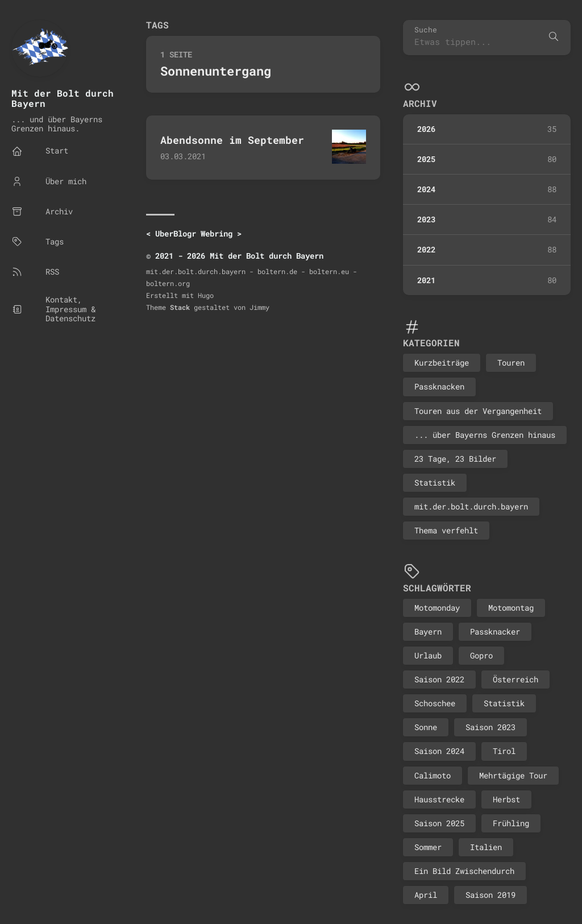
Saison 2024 (439, 751)
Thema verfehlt (446, 530)
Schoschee (435, 703)
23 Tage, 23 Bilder (455, 459)
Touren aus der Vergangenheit (478, 411)
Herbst (506, 799)
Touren (511, 362)
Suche (426, 30)
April (426, 895)
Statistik (435, 482)
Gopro (481, 655)
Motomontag (511, 608)
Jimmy (259, 307)
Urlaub (428, 655)
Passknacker (495, 631)
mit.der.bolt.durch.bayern (471, 506)
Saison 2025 (439, 823)
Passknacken (439, 386)
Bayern (428, 631)
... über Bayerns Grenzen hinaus (485, 435)
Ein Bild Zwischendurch (464, 871)
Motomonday (437, 608)
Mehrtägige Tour (513, 775)
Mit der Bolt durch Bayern (63, 98)
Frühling (511, 823)
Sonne (426, 727)
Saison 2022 (439, 679)
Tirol (504, 751)
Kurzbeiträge (442, 362)
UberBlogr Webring (194, 233)
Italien (486, 847)
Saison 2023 (490, 727)
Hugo (206, 295)
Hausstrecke (439, 799)
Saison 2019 (490, 895)
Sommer (428, 847)
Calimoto (433, 775)
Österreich (516, 679)
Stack (180, 307)
